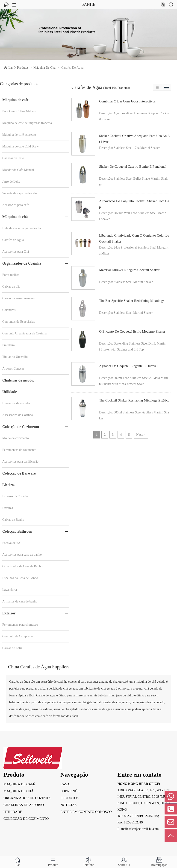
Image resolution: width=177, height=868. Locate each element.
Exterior (9, 613)
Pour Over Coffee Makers (19, 111)
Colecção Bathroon (17, 531)
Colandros (9, 310)
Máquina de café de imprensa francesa (27, 123)
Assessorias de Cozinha (18, 415)
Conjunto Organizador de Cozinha (24, 333)
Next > (141, 435)
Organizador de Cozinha (22, 263)
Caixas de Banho (13, 520)
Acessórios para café (16, 205)
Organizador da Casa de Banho (22, 566)
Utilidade (10, 392)
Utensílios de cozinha (16, 403)
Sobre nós (70, 791)
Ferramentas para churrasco (20, 625)
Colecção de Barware (19, 473)
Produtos (23, 68)
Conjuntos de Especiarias (19, 322)
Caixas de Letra (12, 648)
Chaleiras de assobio (18, 380)
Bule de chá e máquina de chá (22, 228)
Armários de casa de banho (20, 601)
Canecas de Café (13, 158)
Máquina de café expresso (19, 135)
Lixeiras (8, 508)
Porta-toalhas (11, 275)
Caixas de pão (11, 287)
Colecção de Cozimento (21, 427)
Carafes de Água (13, 240)
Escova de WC (12, 543)
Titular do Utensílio (15, 357)
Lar (11, 68)
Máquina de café (15, 100)
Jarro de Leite (11, 182)
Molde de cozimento (16, 438)
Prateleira (9, 345)
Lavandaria (10, 590)
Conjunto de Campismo (18, 636)
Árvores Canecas (13, 369)
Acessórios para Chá (16, 252)
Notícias (68, 805)
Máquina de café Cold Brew (21, 146)
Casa (65, 784)
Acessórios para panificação (20, 462)
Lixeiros (9, 485)
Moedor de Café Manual (18, 170)
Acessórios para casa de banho (22, 555)
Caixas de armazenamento (19, 298)
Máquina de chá (44, 68)
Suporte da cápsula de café (19, 193)
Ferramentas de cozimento (19, 450)
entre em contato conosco (86, 812)
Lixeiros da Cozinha (15, 496)
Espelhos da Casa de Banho (20, 578)
